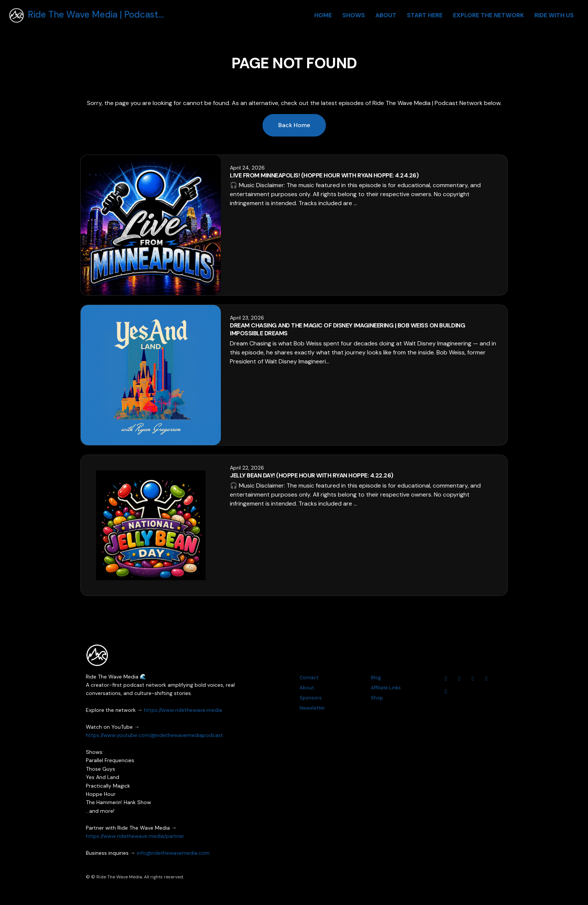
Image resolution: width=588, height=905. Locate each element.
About (386, 15)
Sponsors (311, 698)
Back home (294, 125)
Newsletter (312, 708)
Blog (376, 678)
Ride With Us (554, 15)
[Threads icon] (486, 679)
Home (323, 15)
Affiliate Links (386, 688)
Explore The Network (488, 15)
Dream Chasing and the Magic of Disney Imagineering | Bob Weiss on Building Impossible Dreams (347, 329)
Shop (377, 698)
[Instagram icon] (459, 679)
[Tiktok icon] (446, 692)
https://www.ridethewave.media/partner (135, 836)
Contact (309, 678)
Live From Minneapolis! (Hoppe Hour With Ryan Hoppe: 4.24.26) (324, 175)
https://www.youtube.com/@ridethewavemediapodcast (154, 735)
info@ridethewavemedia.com (173, 853)
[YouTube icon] (446, 679)
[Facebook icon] (473, 679)
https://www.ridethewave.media (183, 710)
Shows (354, 15)
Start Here (425, 15)
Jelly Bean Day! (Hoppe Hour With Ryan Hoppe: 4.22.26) (312, 475)
